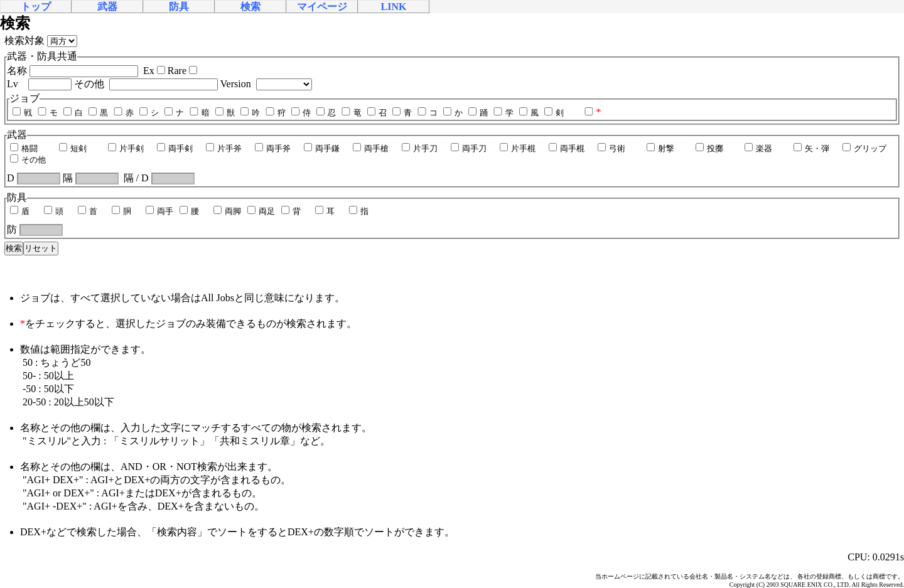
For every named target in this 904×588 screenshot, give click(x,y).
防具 (179, 7)
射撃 (660, 148)
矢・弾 (811, 148)
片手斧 (223, 148)
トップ (36, 7)
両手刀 (468, 148)
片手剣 (125, 148)
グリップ (864, 148)
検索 (250, 7)
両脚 (227, 211)
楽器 (758, 148)
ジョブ (24, 98)
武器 (107, 7)
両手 (159, 211)
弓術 (611, 148)
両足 (261, 211)
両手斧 (272, 148)
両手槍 (370, 148)
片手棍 (517, 148)
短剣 (72, 148)
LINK (394, 7)
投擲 (709, 148)
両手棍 (566, 148)
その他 (27, 160)
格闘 (23, 148)
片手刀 (419, 148)
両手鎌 (321, 148)
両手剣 (174, 148)
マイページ (322, 7)
